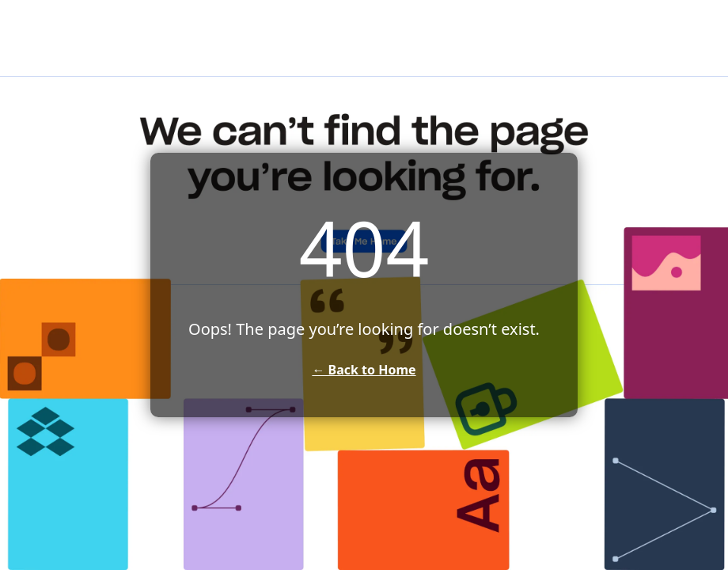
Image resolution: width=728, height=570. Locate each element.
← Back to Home (364, 370)
